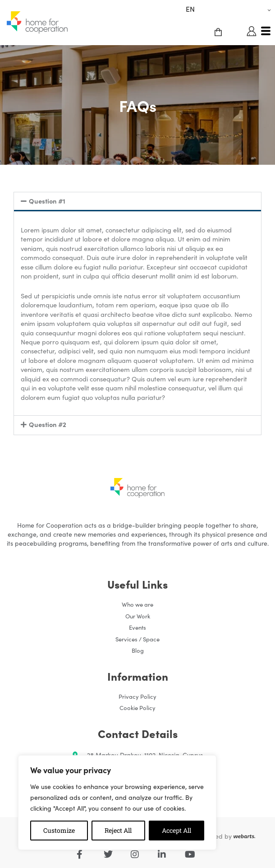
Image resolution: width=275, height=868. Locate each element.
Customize (59, 830)
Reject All (118, 830)
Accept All (176, 830)
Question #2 (47, 424)
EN (190, 9)
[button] (137, 202)
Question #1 (46, 201)
